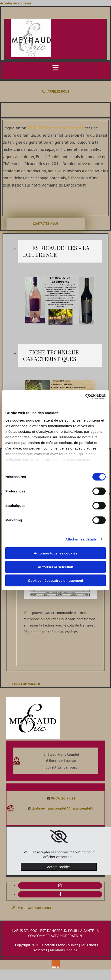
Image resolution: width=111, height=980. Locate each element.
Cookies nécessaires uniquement (55, 580)
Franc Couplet (70, 128)
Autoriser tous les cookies (55, 553)
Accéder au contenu (15, 3)
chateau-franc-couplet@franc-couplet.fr (63, 808)
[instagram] (60, 885)
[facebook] (60, 894)
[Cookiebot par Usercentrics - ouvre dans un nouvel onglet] (85, 396)
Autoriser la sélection (56, 567)
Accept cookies (59, 867)
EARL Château (42, 128)
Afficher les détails (81, 539)
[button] (55, 92)
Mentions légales (64, 950)
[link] (59, 837)
